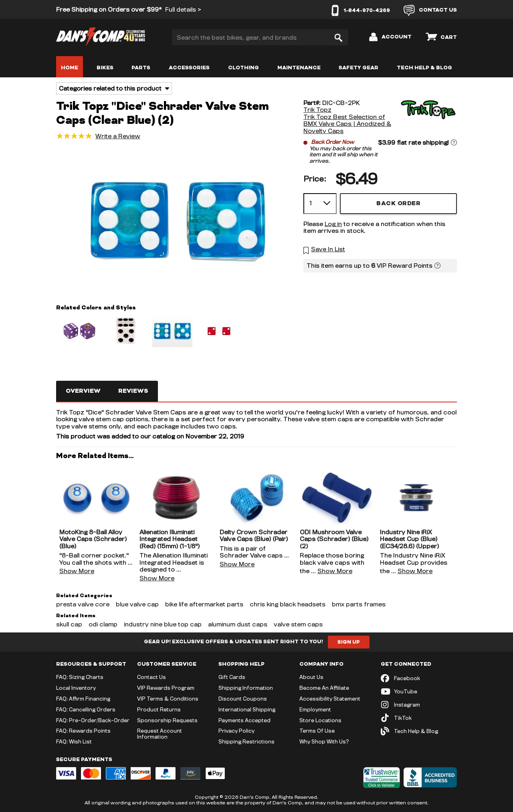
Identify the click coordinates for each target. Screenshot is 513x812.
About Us (311, 677)
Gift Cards (232, 677)
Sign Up (349, 642)
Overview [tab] (83, 391)
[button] (177, 221)
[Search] (338, 37)
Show (77, 571)
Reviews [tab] (133, 391)
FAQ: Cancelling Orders (86, 709)
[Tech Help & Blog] (419, 731)
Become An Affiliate (324, 688)
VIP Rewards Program (166, 688)
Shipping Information (246, 688)
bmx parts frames (359, 604)
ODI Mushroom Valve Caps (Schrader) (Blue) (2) (334, 539)
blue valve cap (137, 604)
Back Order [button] (398, 203)
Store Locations (320, 720)
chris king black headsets (288, 604)
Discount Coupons (243, 699)
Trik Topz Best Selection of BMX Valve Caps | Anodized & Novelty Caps (347, 124)
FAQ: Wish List (74, 741)
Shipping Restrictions (246, 741)
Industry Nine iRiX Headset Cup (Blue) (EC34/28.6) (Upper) (409, 539)
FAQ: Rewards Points (83, 731)
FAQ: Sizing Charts (80, 677)
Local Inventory (76, 688)
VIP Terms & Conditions (168, 699)
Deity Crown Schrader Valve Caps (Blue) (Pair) (254, 536)
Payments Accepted (244, 720)
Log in (333, 224)
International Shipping (247, 709)
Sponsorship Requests (167, 720)
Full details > (183, 9)
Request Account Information (160, 734)
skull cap (69, 624)
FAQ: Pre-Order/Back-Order (93, 720)
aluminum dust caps (238, 624)
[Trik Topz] (427, 117)
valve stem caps (298, 624)
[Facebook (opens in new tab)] (419, 678)
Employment (315, 709)
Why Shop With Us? (324, 741)
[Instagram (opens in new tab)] (419, 705)
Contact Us (151, 677)
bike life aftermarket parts (204, 604)
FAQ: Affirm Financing (83, 699)
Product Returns (159, 709)
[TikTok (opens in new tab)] (419, 718)
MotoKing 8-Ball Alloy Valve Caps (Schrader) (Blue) (93, 539)
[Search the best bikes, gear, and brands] (260, 37)
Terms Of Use (317, 731)
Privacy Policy (236, 731)
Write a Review (118, 136)
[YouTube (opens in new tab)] (419, 692)
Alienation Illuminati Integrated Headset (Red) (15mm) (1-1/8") (170, 539)
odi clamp (103, 624)
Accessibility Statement (330, 699)
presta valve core (83, 604)
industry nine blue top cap (163, 624)
